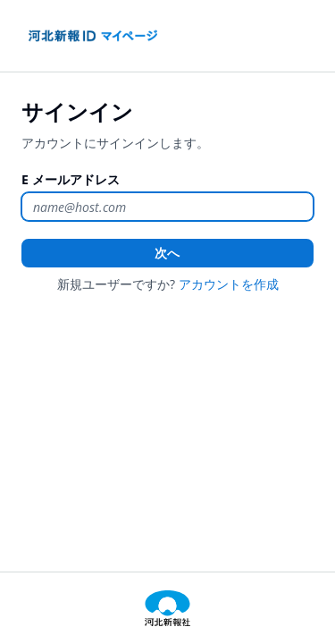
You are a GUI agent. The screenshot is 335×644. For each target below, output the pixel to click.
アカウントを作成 (229, 284)
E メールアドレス (71, 179)
